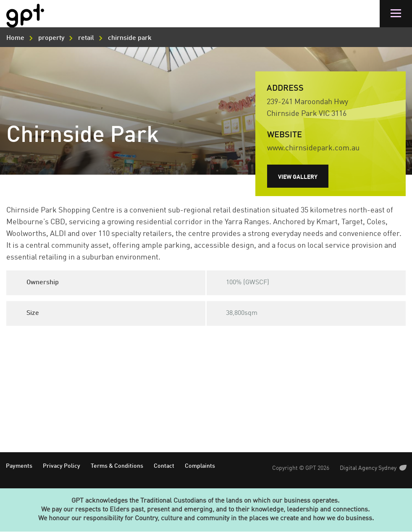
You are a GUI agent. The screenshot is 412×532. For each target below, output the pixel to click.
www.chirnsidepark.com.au (313, 148)
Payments (19, 466)
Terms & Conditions (117, 466)
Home (15, 38)
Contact (164, 466)
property (51, 38)
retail (86, 38)
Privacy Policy (62, 466)
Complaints (200, 466)
